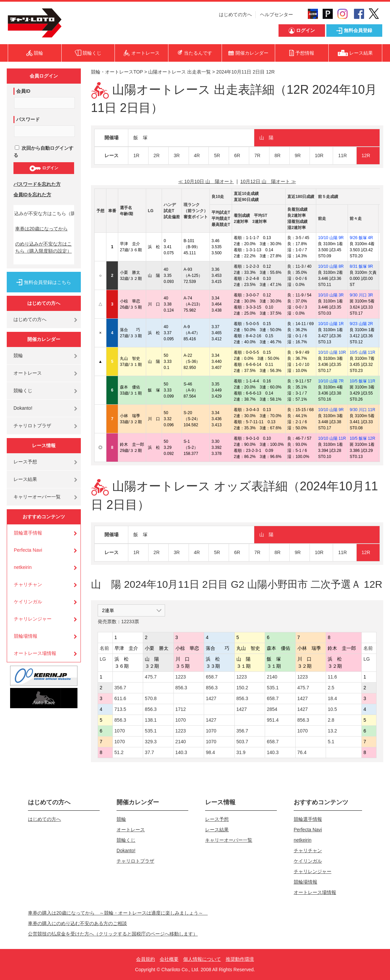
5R (217, 155)
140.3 (181, 752)
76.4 (302, 752)
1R (136, 155)
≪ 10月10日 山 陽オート (206, 181)
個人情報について (202, 959)
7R (257, 155)
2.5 (331, 688)
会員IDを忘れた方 (32, 195)
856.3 (181, 688)
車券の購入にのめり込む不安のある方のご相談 (77, 923)
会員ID (23, 91)
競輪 (18, 355)
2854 (272, 709)
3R (177, 155)
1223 (181, 677)
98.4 (210, 752)
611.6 (120, 698)
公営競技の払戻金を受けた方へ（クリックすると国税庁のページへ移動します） (113, 934)
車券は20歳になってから (41, 229)
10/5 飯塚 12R (362, 438)
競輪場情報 (26, 636)
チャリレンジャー (33, 619)
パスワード (28, 119)
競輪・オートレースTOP (117, 72)
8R (278, 155)
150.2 (242, 688)
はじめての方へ (235, 15)
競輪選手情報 (28, 533)
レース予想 (25, 462)
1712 (181, 709)
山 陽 (266, 138)
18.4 (332, 698)
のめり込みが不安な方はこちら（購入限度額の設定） (43, 247)
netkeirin (23, 567)
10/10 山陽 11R (332, 438)
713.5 (120, 709)
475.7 (151, 677)
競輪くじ (23, 391)
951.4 (273, 720)
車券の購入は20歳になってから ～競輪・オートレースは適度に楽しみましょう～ (118, 913)
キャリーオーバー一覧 (37, 497)
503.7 (242, 742)
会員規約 (145, 959)
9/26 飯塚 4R (361, 238)
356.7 (120, 688)
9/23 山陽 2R (361, 324)
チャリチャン (28, 584)
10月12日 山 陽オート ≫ (268, 181)
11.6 (332, 677)
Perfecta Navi (28, 550)
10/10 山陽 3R (331, 295)
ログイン (44, 168)
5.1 (331, 742)
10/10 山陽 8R (331, 266)
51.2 (119, 752)
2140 (272, 677)
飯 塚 (140, 138)
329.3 (151, 742)
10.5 (332, 709)
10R (319, 155)
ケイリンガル (28, 602)
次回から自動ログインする (43, 152)
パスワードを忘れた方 (37, 184)
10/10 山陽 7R (331, 381)
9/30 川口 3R (361, 295)
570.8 (151, 698)
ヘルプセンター (277, 15)
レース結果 (25, 479)
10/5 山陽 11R (362, 352)
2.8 (331, 720)
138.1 (151, 720)
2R (157, 155)
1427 (211, 698)
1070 (181, 720)
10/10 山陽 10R (332, 352)
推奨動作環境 (240, 959)
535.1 (273, 688)
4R (197, 155)
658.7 (212, 677)
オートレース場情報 (35, 653)
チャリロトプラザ (32, 426)
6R (237, 155)
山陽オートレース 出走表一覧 (180, 72)
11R (343, 155)
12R (366, 155)
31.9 (241, 752)
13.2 (332, 731)
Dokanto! (23, 408)
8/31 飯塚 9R (361, 266)
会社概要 (169, 959)
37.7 (149, 752)
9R (298, 155)
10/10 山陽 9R (331, 238)
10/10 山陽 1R (331, 324)
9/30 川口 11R (362, 410)
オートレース (28, 373)
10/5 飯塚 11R (362, 381)
